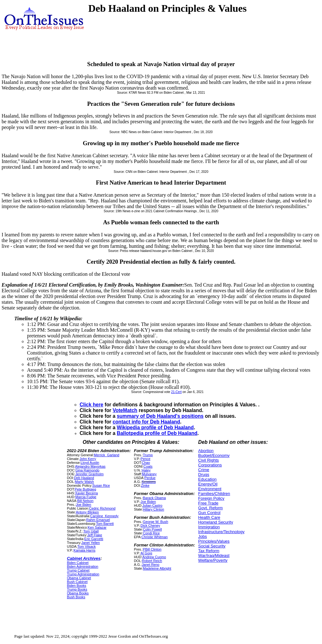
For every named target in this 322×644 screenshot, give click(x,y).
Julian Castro (152, 505)
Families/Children (214, 494)
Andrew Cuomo (154, 557)
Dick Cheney (150, 525)
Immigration (209, 527)
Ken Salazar (97, 527)
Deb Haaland (84, 478)
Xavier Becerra (87, 493)
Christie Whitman (155, 537)
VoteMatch (125, 410)
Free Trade (208, 503)
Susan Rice (101, 485)
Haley (146, 470)
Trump (148, 455)
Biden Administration (83, 566)
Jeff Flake (95, 535)
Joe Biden (84, 505)
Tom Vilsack (87, 546)
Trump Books (77, 589)
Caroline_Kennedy (104, 516)
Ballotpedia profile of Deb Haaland (157, 433)
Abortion (206, 451)
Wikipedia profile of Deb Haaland (155, 427)
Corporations (210, 465)
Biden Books (77, 586)
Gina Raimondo (87, 470)
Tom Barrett (105, 524)
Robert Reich (152, 561)
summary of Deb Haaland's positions (160, 416)
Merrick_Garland (107, 455)
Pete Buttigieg (85, 489)
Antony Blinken (87, 512)
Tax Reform (209, 551)
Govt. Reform (210, 508)
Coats (148, 466)
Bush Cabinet (77, 582)
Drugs (204, 475)
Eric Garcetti (94, 539)
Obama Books (78, 593)
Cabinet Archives (84, 558)
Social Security (212, 546)
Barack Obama (154, 498)
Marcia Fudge (86, 497)
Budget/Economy (214, 455)
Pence (146, 459)
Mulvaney (149, 474)
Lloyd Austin (90, 463)
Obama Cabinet (79, 578)
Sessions (149, 482)
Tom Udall (91, 531)
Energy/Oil (208, 484)
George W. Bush (155, 522)
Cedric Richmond (102, 508)
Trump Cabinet (78, 570)
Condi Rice (151, 533)
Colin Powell (152, 529)
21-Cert (176, 392)
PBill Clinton (152, 549)
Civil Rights (208, 460)
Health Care (209, 517)
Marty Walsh (84, 482)
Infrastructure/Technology (221, 532)
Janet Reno (150, 565)
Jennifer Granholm (89, 474)
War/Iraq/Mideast (214, 556)
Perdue (150, 478)
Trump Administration (83, 574)
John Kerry (88, 459)
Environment (210, 489)
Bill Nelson (85, 501)
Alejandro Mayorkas (91, 466)
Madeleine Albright (157, 568)
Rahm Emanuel (98, 520)
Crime (204, 470)
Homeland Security (216, 522)
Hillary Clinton (154, 509)
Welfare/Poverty (213, 560)
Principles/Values (214, 541)
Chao (146, 463)
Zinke (145, 485)
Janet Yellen (91, 543)
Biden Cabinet (78, 563)
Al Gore (147, 553)
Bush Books (76, 597)
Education (207, 479)
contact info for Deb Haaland (146, 422)
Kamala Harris (85, 550)
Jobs (202, 536)
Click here (92, 405)
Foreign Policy (211, 498)
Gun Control (209, 513)
